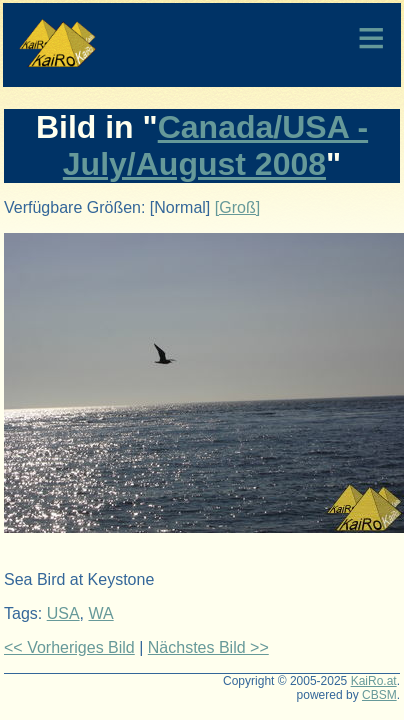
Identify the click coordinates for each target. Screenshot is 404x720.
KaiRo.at (374, 681)
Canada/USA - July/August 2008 (215, 145)
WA (100, 613)
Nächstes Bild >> (208, 647)
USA (63, 613)
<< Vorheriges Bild (69, 647)
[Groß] (237, 207)
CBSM (379, 695)
